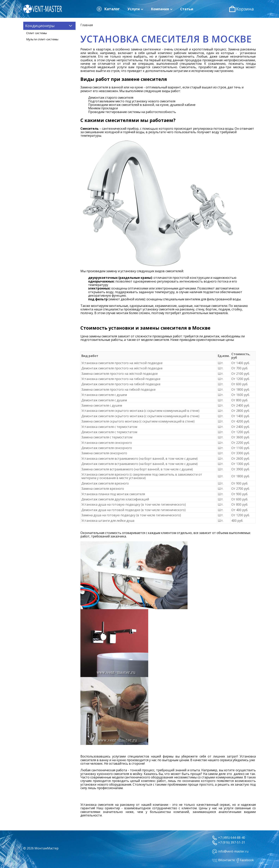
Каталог (108, 9)
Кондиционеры (49, 26)
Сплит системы (37, 33)
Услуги (135, 9)
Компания (162, 9)
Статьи (187, 9)
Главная (87, 25)
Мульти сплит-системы (42, 39)
